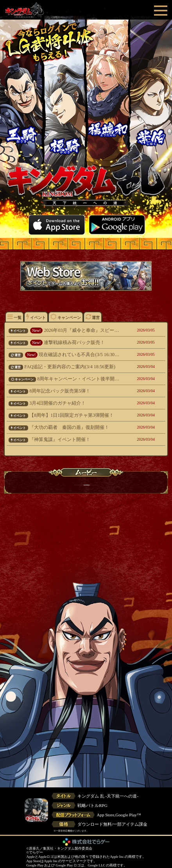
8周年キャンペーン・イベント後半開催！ (64, 379)
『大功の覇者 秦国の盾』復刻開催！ (64, 427)
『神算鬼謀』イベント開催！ (64, 439)
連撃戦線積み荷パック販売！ (64, 342)
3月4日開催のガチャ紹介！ (64, 403)
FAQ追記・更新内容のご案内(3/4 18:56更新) (64, 367)
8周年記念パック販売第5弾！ (64, 391)
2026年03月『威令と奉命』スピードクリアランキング (64, 330)
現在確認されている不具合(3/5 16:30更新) (64, 355)
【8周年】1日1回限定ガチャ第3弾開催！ (64, 415)
